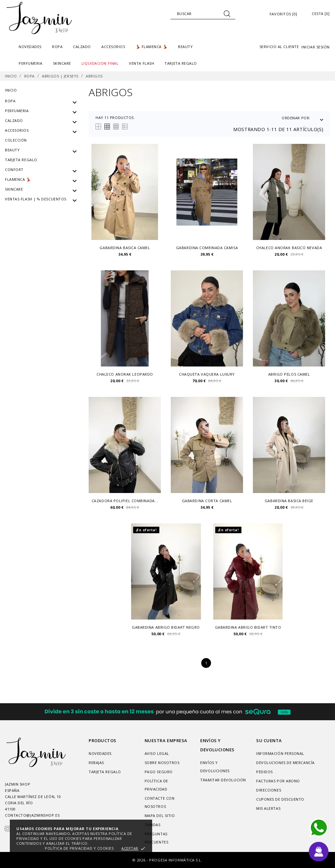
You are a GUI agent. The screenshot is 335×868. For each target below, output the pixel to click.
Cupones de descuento (280, 799)
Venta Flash (141, 63)
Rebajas (96, 763)
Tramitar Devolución (223, 780)
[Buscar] (203, 14)
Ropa (10, 101)
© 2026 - (141, 860)
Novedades (30, 47)
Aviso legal (157, 753)
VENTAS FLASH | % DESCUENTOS (36, 199)
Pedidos (264, 772)
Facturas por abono (278, 781)
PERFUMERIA (17, 111)
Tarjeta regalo (21, 160)
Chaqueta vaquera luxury (207, 374)
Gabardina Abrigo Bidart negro (166, 627)
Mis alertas (268, 808)
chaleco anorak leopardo (125, 374)
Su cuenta (269, 740)
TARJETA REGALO (181, 63)
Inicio (11, 90)
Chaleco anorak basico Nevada (289, 248)
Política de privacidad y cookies (79, 848)
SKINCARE (14, 189)
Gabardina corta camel (207, 501)
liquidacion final (100, 63)
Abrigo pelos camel (289, 374)
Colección (16, 140)
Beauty (12, 150)
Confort (14, 170)
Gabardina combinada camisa (207, 248)
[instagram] (8, 829)
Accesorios (17, 130)
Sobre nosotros (162, 763)
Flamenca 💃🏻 (18, 179)
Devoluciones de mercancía (285, 763)
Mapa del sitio (160, 816)
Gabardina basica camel (125, 248)
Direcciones (269, 790)
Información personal (280, 753)
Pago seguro (159, 772)
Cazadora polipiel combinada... (125, 501)
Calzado (14, 120)
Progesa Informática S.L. (176, 860)
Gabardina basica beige (289, 501)
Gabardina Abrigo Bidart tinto (248, 627)
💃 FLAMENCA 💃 (152, 47)
